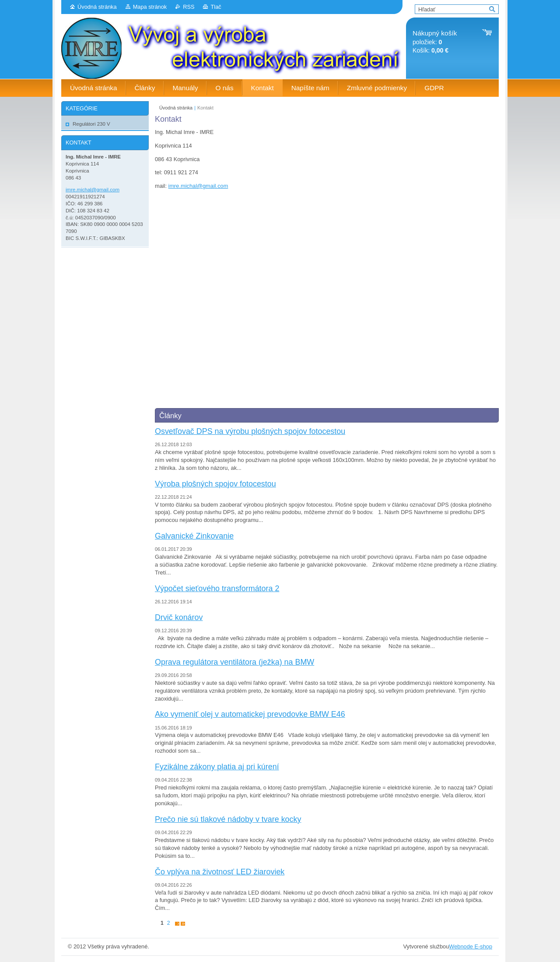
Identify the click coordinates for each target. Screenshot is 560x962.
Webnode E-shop (471, 946)
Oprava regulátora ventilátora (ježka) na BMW (234, 662)
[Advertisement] (131, 384)
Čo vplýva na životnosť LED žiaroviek (220, 872)
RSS (189, 7)
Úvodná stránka (97, 7)
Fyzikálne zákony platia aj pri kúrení (217, 767)
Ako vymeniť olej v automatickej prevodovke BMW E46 (250, 714)
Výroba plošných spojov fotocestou (215, 484)
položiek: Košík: (435, 42)
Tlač (216, 7)
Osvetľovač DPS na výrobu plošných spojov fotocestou (250, 431)
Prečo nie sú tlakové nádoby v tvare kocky (228, 819)
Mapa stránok (150, 7)
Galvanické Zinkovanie (194, 536)
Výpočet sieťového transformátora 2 (217, 588)
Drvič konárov (179, 617)
